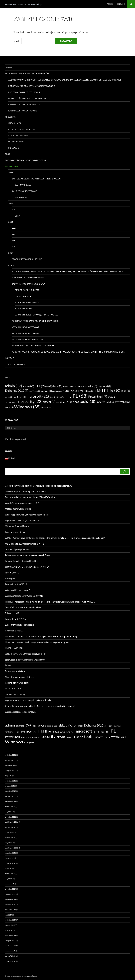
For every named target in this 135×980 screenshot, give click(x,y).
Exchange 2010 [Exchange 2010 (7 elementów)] (17, 390)
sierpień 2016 (10, 827)
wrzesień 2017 (10, 791)
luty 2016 (9, 843)
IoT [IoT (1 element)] (67, 391)
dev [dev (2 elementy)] (49, 386)
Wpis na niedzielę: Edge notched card (23, 520)
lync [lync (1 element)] (16, 397)
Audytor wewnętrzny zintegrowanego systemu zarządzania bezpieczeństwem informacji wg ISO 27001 (65, 80)
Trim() (8, 665)
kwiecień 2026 (10, 755)
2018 (11, 222)
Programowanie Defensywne (24, 92)
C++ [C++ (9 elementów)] (40, 386)
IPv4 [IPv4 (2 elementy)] (74, 391)
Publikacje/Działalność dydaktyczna (26, 160)
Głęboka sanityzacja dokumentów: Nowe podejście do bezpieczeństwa (38, 486)
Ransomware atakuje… (16, 671)
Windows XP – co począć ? (17, 590)
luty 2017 (9, 812)
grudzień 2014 (10, 889)
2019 (11, 203)
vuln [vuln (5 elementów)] (9, 407)
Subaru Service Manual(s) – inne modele (36, 315)
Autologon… (11, 578)
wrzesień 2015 (10, 853)
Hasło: (34, 41)
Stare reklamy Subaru (27, 290)
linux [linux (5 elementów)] (125, 391)
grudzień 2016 (10, 817)
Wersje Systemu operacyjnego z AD (22, 503)
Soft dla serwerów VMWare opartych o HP (25, 654)
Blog (8, 154)
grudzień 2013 (10, 935)
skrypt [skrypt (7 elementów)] (49, 402)
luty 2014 (9, 930)
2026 (11, 173)
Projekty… (11, 117)
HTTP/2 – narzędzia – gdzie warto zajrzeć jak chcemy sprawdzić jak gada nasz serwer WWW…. (50, 602)
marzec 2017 (10, 807)
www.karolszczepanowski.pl (24, 4)
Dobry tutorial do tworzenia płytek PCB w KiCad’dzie (30, 497)
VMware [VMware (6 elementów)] (122, 402)
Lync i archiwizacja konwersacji (20, 625)
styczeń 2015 (10, 884)
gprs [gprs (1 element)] (37, 391)
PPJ (13, 247)
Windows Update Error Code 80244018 (24, 596)
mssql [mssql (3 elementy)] (54, 397)
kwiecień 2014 (10, 920)
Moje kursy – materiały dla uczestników (27, 74)
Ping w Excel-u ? (13, 573)
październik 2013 (12, 946)
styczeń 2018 (10, 786)
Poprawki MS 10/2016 (16, 584)
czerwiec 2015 (10, 863)
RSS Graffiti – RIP (13, 689)
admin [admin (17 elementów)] (14, 386)
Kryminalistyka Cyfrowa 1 (26, 327)
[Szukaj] (125, 471)
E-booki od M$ (12, 613)
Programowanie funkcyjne (27, 259)
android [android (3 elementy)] (28, 386)
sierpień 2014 (10, 904)
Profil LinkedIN (17, 364)
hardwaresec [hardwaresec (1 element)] (58, 391)
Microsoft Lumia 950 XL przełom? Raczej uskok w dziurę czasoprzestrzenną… (42, 636)
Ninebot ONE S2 (16, 142)
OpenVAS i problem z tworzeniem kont (23, 607)
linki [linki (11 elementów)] (100, 390)
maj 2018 (8, 776)
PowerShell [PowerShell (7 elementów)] (98, 397)
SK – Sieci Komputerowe (24, 191)
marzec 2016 (10, 837)
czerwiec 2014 (10, 910)
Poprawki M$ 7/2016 (15, 619)
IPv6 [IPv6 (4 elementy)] (82, 391)
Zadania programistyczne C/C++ (29, 284)
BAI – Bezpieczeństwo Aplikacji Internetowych (37, 179)
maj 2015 (8, 868)
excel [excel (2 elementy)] (107, 386)
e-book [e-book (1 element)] (67, 386)
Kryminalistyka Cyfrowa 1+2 (24, 105)
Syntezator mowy (18, 135)
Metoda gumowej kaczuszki (18, 509)
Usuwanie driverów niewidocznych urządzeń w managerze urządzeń (37, 642)
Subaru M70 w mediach (27, 302)
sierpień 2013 (10, 956)
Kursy (12, 265)
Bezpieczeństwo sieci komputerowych (29, 98)
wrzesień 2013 (10, 951)
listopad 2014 (10, 894)
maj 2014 (8, 915)
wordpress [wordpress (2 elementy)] (48, 408)
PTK (13, 241)
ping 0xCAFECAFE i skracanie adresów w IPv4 (27, 567)
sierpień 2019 (10, 760)
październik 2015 (12, 848)
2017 (11, 253)
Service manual (23, 296)
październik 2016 (12, 822)
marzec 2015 (10, 874)
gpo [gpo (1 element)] (31, 391)
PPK (13, 210)
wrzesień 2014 (10, 899)
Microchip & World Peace (17, 526)
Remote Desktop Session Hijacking (22, 561)
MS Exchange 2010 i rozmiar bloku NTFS (25, 544)
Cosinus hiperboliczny (15, 694)
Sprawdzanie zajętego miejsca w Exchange (25, 660)
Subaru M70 (15, 123)
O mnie (9, 67)
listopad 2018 (10, 770)
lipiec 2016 (9, 832)
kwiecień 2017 (10, 801)
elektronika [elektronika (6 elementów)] (88, 386)
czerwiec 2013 (10, 961)
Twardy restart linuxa (15, 532)
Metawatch (14, 148)
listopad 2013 (10, 941)
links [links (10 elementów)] (114, 390)
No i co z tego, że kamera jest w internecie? (25, 491)
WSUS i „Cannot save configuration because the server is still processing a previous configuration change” (55, 538)
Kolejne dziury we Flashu (17, 683)
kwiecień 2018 (10, 781)
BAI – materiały (23, 185)
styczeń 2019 (10, 765)
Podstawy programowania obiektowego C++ (33, 86)
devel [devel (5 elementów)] (57, 386)
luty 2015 (9, 879)
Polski (110, 4)
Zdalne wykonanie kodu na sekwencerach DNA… (28, 555)
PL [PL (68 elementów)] (80, 396)
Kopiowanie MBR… (14, 631)
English (121, 4)
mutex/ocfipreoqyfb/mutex (18, 549)
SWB (14, 228)
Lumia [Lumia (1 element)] (9, 397)
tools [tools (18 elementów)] (87, 401)
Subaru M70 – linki (25, 309)
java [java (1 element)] (90, 391)
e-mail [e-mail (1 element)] (75, 386)
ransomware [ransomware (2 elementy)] (13, 402)
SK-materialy (22, 197)
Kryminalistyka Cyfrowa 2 (23, 111)
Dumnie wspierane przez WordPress (21, 976)
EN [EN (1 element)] (100, 386)
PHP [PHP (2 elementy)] (68, 397)
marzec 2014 (10, 925)
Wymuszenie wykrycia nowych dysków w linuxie (28, 700)
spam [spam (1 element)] (59, 402)
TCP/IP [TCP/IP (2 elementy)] (74, 402)
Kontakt (10, 358)
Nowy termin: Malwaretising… (19, 677)
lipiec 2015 (9, 858)
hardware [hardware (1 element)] (46, 391)
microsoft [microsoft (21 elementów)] (37, 396)
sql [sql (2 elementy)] (66, 402)
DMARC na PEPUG (14, 648)
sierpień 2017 (10, 796)
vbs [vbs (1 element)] (112, 402)
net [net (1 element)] (62, 397)
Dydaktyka (11, 166)
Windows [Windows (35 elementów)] (27, 407)
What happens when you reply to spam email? (27, 515)
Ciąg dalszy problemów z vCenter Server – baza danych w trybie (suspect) (40, 706)
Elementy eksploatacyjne (22, 129)
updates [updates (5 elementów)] (102, 402)
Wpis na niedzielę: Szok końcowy (20, 712)
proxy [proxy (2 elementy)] (112, 397)
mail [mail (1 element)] (22, 397)
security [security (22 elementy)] (32, 401)
